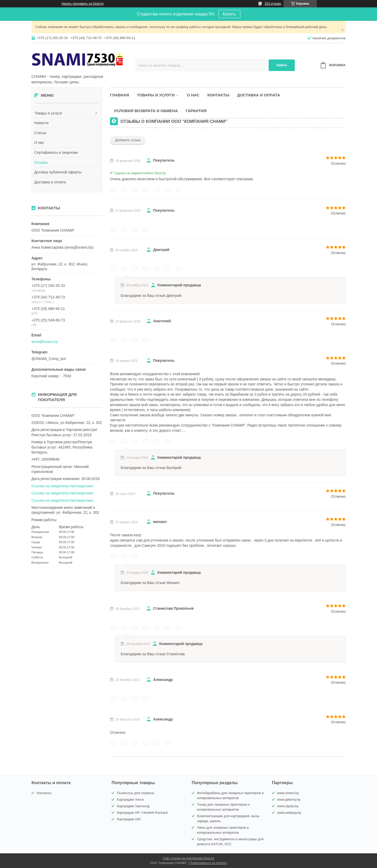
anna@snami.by (45, 342)
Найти (282, 65)
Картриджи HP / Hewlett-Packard (142, 813)
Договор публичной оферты (58, 172)
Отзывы (41, 162)
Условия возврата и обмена (146, 111)
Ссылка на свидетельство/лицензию (62, 486)
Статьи (40, 133)
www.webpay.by (289, 813)
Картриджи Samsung (133, 806)
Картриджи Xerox (130, 799)
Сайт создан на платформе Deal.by (189, 858)
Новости (41, 123)
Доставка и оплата (50, 182)
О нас (39, 143)
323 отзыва (273, 4)
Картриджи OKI (129, 819)
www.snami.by (288, 793)
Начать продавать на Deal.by (83, 4)
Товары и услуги (48, 113)
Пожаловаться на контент (208, 863)
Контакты (218, 95)
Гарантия (196, 111)
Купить (229, 14)
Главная (120, 95)
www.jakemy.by (289, 799)
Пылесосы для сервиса (135, 793)
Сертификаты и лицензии (56, 152)
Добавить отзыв (128, 140)
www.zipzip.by (288, 806)
